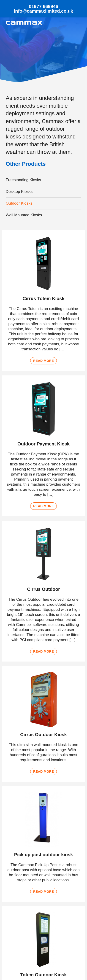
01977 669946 (43, 6)
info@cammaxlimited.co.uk (43, 11)
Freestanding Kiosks (23, 180)
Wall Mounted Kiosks (24, 215)
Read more (43, 361)
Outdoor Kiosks (19, 203)
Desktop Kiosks (19, 192)
